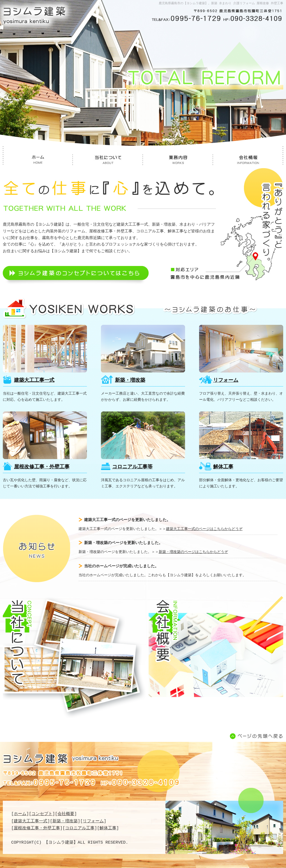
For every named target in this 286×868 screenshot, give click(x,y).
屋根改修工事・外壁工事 (45, 435)
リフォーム (241, 349)
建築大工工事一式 (45, 349)
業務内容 (178, 161)
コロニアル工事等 (143, 435)
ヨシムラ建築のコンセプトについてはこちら (76, 276)
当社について (108, 161)
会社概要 (216, 647)
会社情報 (248, 161)
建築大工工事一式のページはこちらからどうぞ (204, 529)
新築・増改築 (143, 349)
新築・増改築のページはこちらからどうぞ (193, 552)
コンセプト (42, 814)
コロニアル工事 (80, 828)
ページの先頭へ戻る (255, 736)
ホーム (38, 161)
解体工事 (241, 435)
